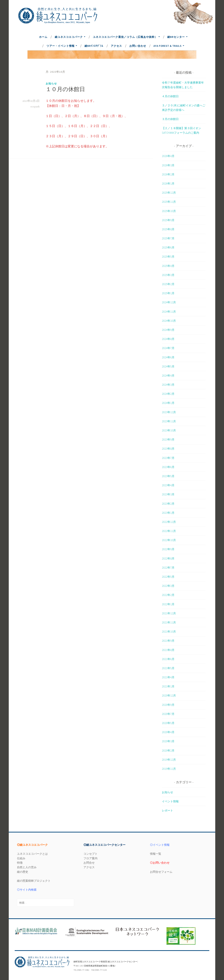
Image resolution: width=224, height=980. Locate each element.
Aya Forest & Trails (167, 46)
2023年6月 (168, 467)
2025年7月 (168, 238)
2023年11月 (169, 421)
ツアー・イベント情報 (61, 46)
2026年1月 (168, 183)
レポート (167, 810)
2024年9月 (168, 330)
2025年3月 (168, 275)
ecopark (35, 107)
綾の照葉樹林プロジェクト (34, 881)
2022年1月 (168, 604)
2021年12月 (169, 613)
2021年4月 (168, 677)
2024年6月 (168, 357)
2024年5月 (168, 366)
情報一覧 (156, 854)
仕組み (21, 858)
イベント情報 (170, 801)
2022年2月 (168, 595)
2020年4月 (168, 732)
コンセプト (90, 854)
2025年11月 (169, 202)
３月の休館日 (170, 119)
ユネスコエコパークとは (32, 854)
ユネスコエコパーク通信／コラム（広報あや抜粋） (125, 37)
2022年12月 (169, 522)
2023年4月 (168, 485)
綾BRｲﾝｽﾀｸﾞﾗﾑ (94, 46)
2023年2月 (168, 504)
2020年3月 (168, 741)
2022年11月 (169, 531)
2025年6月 (168, 247)
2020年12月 (169, 695)
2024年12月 (169, 302)
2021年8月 (168, 650)
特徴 (20, 863)
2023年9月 (168, 439)
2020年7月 (168, 714)
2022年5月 (168, 577)
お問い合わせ (138, 46)
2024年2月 (168, 394)
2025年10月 (169, 211)
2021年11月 (169, 622)
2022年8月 (168, 558)
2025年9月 (168, 220)
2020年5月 (168, 723)
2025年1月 (168, 293)
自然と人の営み (27, 867)
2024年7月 (168, 348)
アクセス (116, 46)
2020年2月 (168, 750)
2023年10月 (169, 430)
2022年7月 (168, 568)
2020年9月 (168, 705)
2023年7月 (168, 458)
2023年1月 (168, 513)
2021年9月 (168, 641)
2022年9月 (168, 549)
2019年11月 (169, 769)
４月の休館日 (170, 96)
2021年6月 (168, 659)
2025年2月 (168, 284)
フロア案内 (90, 858)
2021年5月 (168, 668)
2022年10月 (169, 540)
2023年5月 (168, 476)
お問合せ (89, 863)
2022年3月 (168, 586)
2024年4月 (168, 375)
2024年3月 (168, 385)
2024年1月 (168, 403)
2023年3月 (168, 494)
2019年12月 (169, 760)
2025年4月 (168, 266)
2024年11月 (169, 312)
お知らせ (51, 83)
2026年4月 (168, 156)
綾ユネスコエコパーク (69, 37)
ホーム (43, 37)
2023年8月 (168, 449)
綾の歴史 (23, 872)
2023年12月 (169, 412)
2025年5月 (168, 257)
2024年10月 (169, 321)
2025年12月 (169, 193)
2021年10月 (169, 631)
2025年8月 (168, 229)
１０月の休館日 (65, 90)
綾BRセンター (176, 37)
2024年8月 (168, 339)
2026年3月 (168, 165)
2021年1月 (168, 686)
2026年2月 (168, 174)
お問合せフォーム (161, 872)
